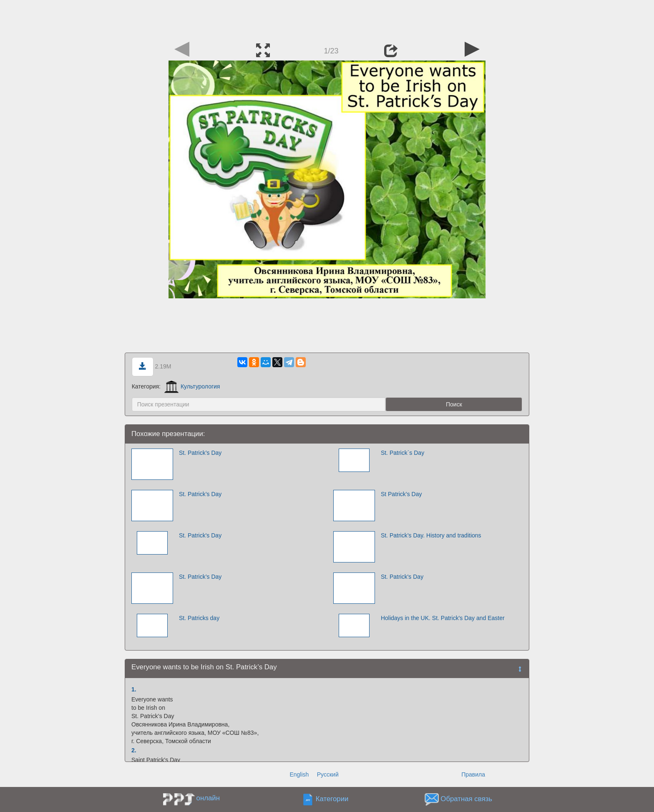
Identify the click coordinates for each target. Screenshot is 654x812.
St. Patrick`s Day (402, 453)
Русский (328, 774)
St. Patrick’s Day (200, 453)
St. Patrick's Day (200, 535)
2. (134, 750)
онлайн (208, 798)
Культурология (192, 386)
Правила (473, 774)
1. (134, 689)
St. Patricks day (199, 618)
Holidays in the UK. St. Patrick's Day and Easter (443, 618)
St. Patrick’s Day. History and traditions (431, 535)
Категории (332, 799)
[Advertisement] (327, 19)
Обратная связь (466, 799)
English (299, 774)
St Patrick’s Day (401, 494)
